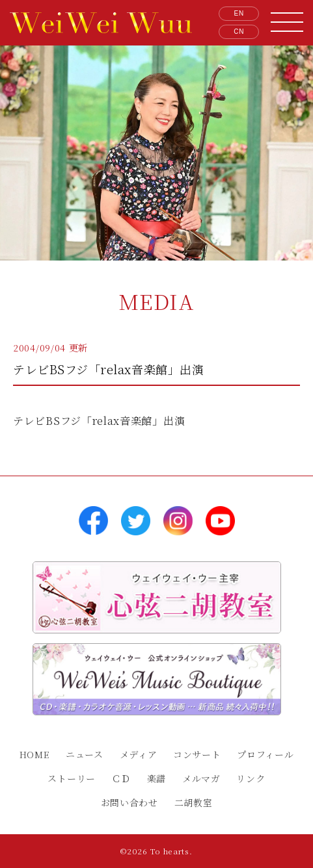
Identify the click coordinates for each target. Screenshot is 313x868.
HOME (35, 754)
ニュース (85, 754)
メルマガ (201, 778)
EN (239, 13)
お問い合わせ (129, 802)
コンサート (197, 754)
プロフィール (265, 754)
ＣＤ (121, 778)
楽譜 (156, 778)
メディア (139, 754)
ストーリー (72, 778)
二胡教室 (194, 802)
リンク (251, 778)
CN (239, 32)
